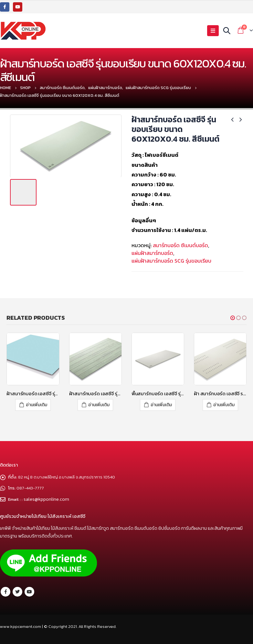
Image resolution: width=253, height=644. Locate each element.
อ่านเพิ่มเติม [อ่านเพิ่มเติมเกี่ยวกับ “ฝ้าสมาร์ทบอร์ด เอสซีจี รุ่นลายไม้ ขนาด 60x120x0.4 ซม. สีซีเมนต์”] (99, 405)
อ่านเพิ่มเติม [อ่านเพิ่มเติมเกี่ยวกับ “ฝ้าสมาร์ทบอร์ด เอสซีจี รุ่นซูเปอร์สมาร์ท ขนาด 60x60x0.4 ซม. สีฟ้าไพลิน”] (37, 405)
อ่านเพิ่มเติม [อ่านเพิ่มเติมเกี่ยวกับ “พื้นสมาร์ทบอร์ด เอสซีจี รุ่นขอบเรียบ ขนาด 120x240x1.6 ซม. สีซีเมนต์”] (161, 405)
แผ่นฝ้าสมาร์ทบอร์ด (152, 253)
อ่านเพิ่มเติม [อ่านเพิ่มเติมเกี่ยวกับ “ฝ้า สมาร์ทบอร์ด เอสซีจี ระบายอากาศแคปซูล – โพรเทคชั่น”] (224, 405)
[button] (233, 318)
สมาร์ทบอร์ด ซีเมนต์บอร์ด (180, 245)
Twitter (17, 591)
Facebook (5, 591)
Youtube (29, 591)
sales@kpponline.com (47, 498)
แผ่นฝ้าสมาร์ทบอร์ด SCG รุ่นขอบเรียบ (171, 261)
